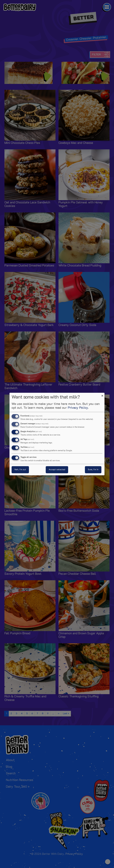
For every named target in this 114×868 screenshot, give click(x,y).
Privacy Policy (78, 408)
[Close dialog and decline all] (102, 395)
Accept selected (57, 470)
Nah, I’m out (20, 470)
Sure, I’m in (93, 470)
